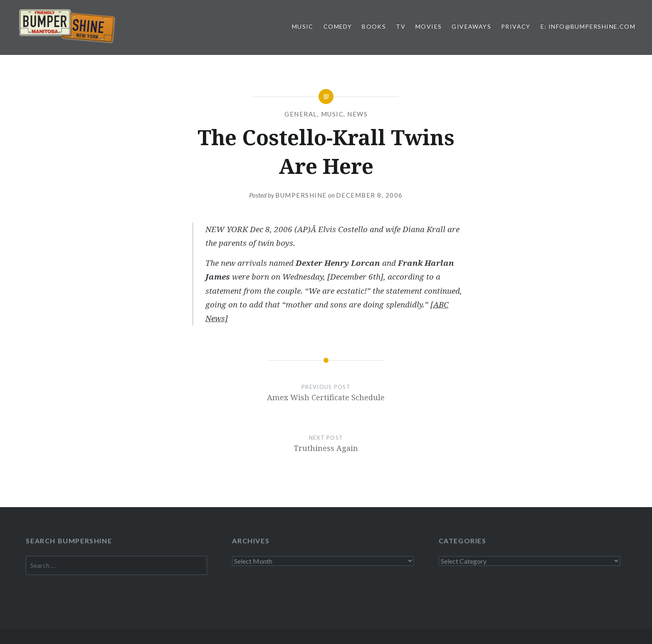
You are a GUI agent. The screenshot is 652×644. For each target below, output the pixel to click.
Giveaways (471, 26)
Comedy (338, 26)
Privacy (516, 26)
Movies (428, 26)
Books (374, 26)
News (357, 114)
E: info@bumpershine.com (588, 26)
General (301, 114)
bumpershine (301, 195)
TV (401, 26)
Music (303, 26)
